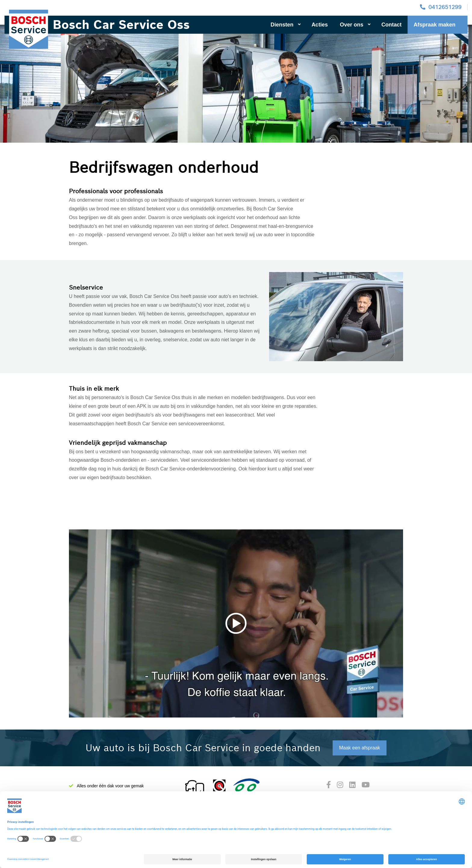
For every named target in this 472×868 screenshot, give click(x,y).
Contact (391, 25)
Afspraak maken (435, 25)
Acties (320, 25)
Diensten (286, 25)
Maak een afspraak (359, 748)
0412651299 (445, 7)
